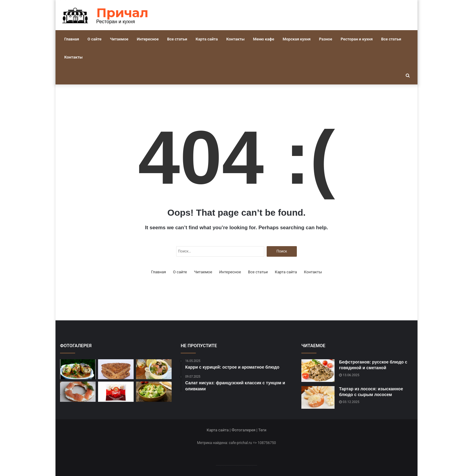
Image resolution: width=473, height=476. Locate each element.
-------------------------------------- (237, 465)
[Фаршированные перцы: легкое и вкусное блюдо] (78, 369)
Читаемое (119, 39)
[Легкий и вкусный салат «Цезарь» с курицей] (154, 392)
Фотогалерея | (245, 430)
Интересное (148, 39)
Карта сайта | (219, 430)
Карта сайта (207, 39)
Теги (262, 430)
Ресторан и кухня (357, 39)
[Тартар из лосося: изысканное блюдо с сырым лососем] (318, 397)
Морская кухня (297, 39)
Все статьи (177, 39)
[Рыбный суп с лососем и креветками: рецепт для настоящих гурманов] (154, 369)
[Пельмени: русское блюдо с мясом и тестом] (116, 392)
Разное (326, 39)
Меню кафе (264, 39)
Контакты (235, 39)
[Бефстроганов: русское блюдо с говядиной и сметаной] (318, 371)
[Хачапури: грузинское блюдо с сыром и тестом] (116, 369)
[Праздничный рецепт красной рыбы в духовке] (78, 392)
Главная (72, 39)
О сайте (94, 39)
